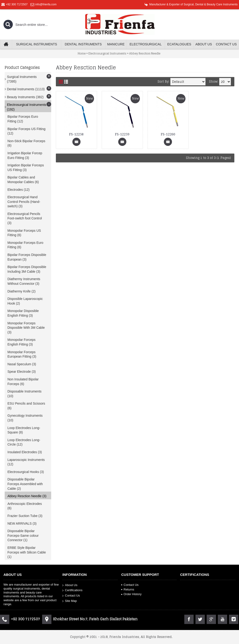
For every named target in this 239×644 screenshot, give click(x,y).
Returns (128, 589)
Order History (131, 594)
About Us (70, 585)
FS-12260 (168, 134)
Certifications (72, 590)
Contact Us (71, 596)
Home (82, 53)
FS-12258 (76, 134)
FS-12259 (122, 134)
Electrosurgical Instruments (107, 53)
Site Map (70, 601)
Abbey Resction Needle (145, 53)
